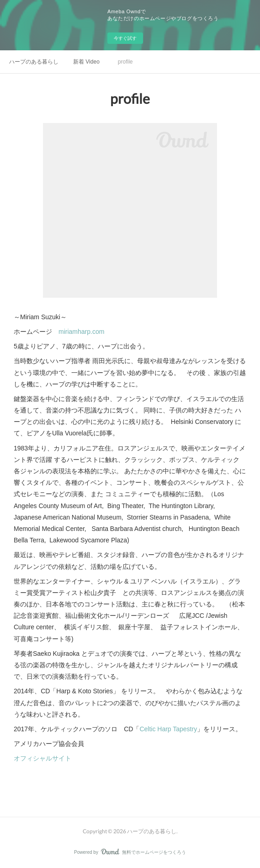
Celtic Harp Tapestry (168, 729)
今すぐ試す (125, 38)
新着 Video (86, 62)
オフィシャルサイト (42, 758)
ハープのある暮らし (34, 62)
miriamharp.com (81, 332)
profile (125, 62)
